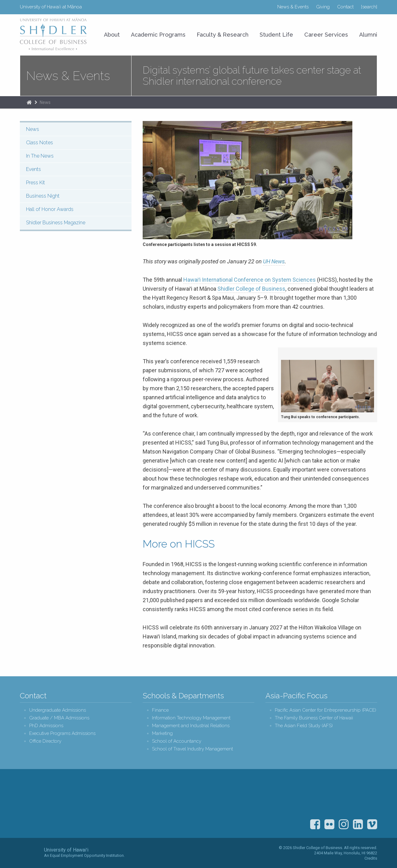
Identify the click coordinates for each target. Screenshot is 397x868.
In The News (40, 156)
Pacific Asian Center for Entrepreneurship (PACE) (326, 710)
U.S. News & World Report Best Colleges (333, 796)
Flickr (329, 824)
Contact (345, 7)
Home (29, 102)
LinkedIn (358, 824)
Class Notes (40, 143)
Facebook (315, 824)
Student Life (276, 35)
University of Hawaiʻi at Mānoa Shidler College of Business (54, 34)
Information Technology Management (191, 718)
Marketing (162, 734)
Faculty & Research (223, 35)
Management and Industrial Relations (191, 726)
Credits (371, 858)
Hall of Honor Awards (50, 209)
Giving (323, 7)
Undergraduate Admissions (58, 710)
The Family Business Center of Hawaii (314, 718)
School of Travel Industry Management (192, 749)
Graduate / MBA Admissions (59, 718)
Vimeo (372, 824)
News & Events (293, 7)
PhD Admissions (46, 726)
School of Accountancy (177, 741)
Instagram (344, 824)
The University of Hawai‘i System (30, 852)
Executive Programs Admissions (62, 734)
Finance (160, 710)
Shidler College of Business (251, 289)
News (45, 102)
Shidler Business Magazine (56, 223)
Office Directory (45, 741)
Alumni (368, 35)
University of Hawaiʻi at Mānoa (51, 7)
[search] (369, 7)
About (112, 35)
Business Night (43, 196)
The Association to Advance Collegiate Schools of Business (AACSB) (366, 796)
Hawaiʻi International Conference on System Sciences (250, 280)
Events (33, 169)
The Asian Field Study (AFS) (304, 726)
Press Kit (36, 183)
